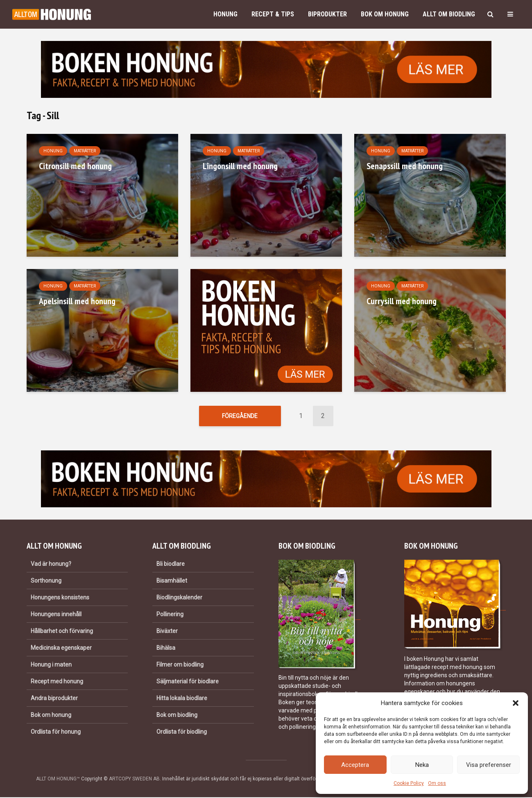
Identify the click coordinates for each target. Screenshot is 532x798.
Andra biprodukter (54, 699)
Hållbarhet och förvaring (62, 632)
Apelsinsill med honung (77, 301)
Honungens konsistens (60, 598)
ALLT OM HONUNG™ (58, 780)
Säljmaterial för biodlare (188, 682)
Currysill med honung (402, 301)
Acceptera (355, 765)
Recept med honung (57, 682)
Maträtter (85, 151)
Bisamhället (172, 581)
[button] (516, 703)
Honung (225, 14)
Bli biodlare (171, 564)
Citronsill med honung (75, 166)
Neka (422, 765)
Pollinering (170, 615)
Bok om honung (385, 14)
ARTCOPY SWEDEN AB (134, 780)
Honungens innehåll (56, 615)
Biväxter (167, 632)
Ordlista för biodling (182, 732)
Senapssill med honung (405, 166)
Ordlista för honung (56, 732)
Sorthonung (46, 581)
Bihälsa (166, 649)
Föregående (240, 416)
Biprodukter (327, 14)
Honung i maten (51, 665)
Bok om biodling (177, 716)
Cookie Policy (409, 783)
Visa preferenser (489, 765)
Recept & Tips (273, 14)
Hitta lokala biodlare (182, 699)
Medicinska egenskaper (61, 649)
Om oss (437, 783)
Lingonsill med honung (240, 166)
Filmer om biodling (180, 665)
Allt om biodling (449, 14)
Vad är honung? (51, 564)
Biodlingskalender (179, 598)
